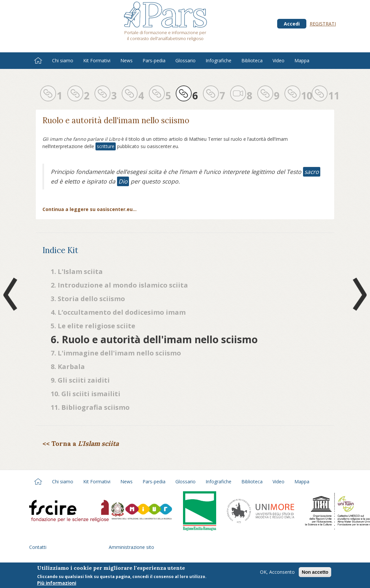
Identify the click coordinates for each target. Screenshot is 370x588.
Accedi (292, 24)
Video (278, 60)
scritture (106, 146)
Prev (12, 294)
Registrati (323, 24)
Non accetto (315, 573)
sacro (312, 172)
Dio (123, 181)
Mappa (302, 60)
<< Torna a (81, 443)
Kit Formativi (97, 60)
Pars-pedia (154, 60)
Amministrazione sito (131, 547)
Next (358, 294)
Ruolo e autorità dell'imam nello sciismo (116, 120)
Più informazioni (57, 584)
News (126, 60)
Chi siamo (63, 60)
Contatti (38, 547)
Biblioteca (252, 60)
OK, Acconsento (277, 573)
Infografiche (218, 60)
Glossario (185, 60)
